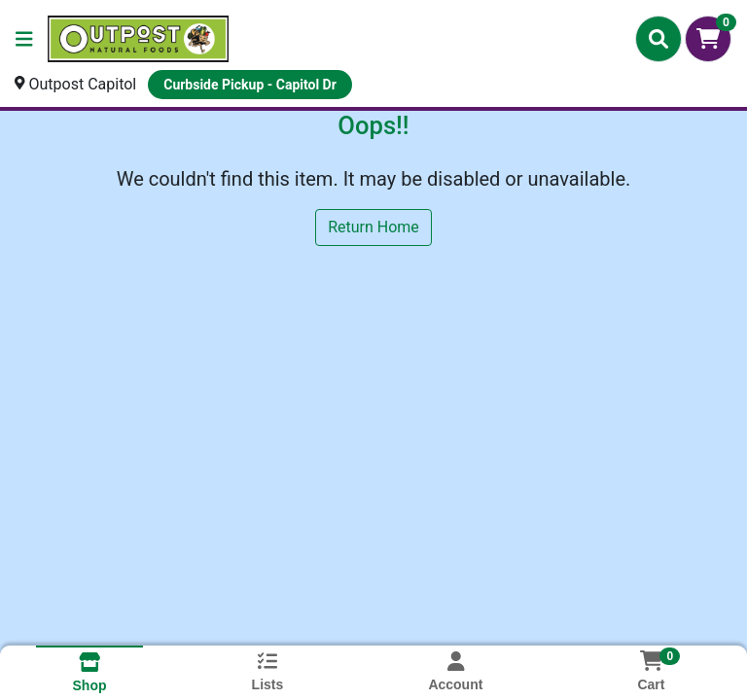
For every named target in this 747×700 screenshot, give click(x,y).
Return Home (373, 227)
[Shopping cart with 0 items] (708, 39)
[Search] (658, 39)
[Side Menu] (24, 39)
